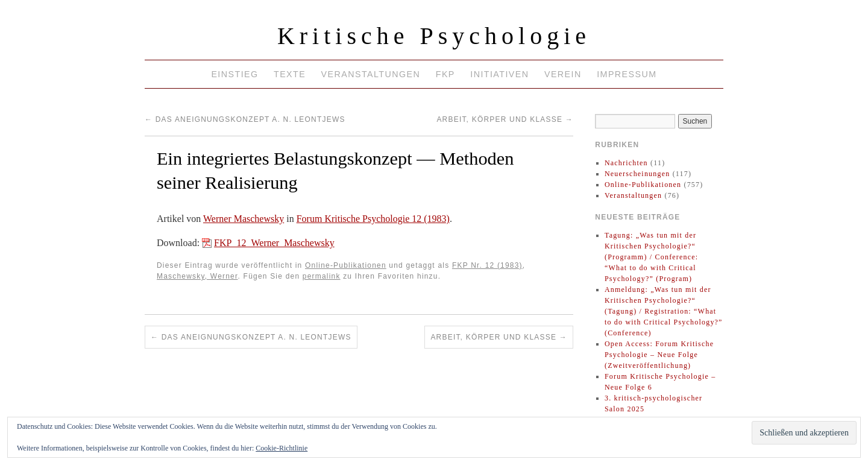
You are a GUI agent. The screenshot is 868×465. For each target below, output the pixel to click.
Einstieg (234, 74)
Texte (290, 74)
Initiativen (499, 74)
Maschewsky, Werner (197, 276)
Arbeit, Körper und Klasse (505, 119)
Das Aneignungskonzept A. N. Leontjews (245, 119)
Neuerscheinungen (637, 174)
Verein (563, 74)
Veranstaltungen (371, 74)
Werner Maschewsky (244, 219)
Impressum (627, 74)
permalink (322, 276)
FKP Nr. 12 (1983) (487, 265)
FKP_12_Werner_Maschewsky (274, 243)
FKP (445, 74)
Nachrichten (626, 163)
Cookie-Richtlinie (281, 448)
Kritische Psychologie (434, 36)
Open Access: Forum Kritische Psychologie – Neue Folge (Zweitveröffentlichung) (659, 355)
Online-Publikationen (346, 265)
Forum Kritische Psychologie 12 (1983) (373, 219)
